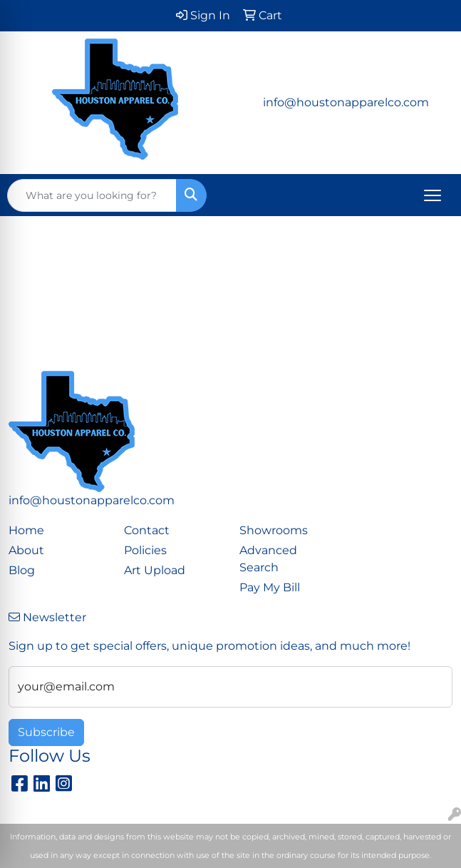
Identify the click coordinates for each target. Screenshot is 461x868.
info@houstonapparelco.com (346, 102)
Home (26, 530)
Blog (22, 570)
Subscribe (46, 732)
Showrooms (274, 530)
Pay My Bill (270, 587)
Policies (145, 550)
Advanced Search (268, 559)
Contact (147, 530)
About (26, 550)
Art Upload (155, 570)
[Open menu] (432, 195)
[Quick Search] (92, 195)
